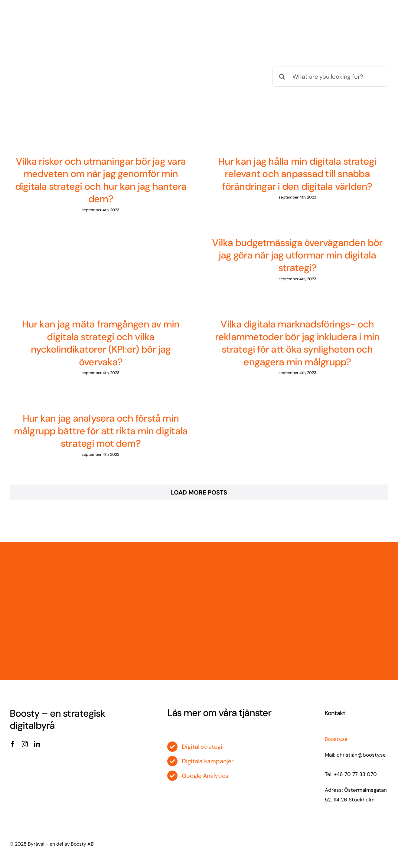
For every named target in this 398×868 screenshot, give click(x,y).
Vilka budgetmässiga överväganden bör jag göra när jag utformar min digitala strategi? (297, 255)
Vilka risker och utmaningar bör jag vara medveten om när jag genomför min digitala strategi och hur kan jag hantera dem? (101, 180)
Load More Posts (199, 492)
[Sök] (282, 77)
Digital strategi (202, 747)
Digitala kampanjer (208, 761)
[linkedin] (37, 744)
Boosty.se (336, 739)
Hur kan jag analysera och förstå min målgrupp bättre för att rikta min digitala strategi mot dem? (101, 431)
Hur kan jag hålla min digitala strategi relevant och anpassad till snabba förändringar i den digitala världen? (297, 174)
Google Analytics (205, 776)
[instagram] (25, 744)
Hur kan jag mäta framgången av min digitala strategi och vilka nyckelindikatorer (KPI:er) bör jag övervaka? (101, 343)
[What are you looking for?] (330, 77)
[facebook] (13, 744)
